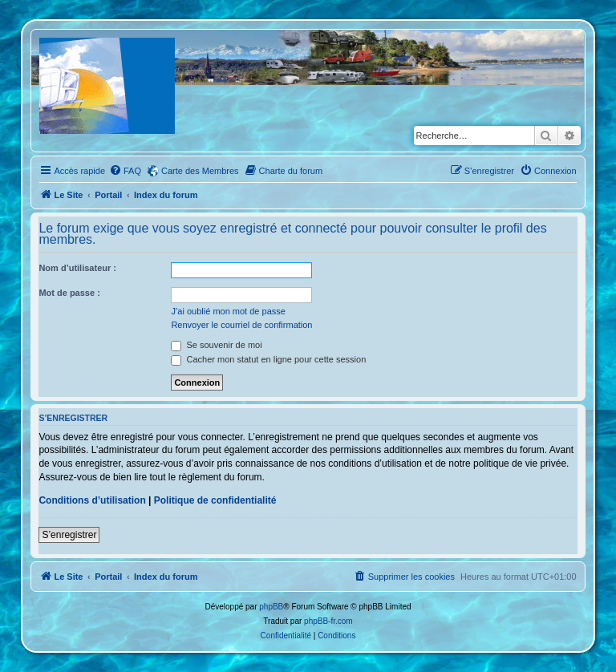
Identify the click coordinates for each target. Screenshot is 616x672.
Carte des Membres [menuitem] (200, 171)
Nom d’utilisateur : (77, 268)
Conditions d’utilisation (92, 500)
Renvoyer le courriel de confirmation (241, 325)
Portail (108, 195)
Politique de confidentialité (215, 500)
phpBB (271, 607)
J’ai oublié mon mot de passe (228, 311)
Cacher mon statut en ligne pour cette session (268, 359)
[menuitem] (125, 171)
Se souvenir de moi (216, 345)
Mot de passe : (69, 293)
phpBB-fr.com (328, 621)
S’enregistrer (69, 535)
